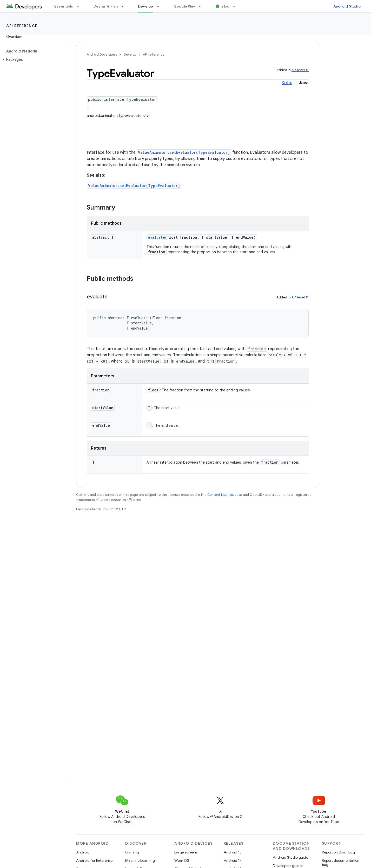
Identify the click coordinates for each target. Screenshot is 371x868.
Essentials (64, 6)
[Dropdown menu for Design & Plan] (125, 6)
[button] (34, 59)
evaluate (156, 237)
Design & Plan (106, 6)
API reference (22, 26)
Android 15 (233, 852)
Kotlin (287, 83)
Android (83, 852)
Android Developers (102, 54)
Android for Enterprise (94, 860)
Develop (130, 54)
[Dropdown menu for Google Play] (202, 6)
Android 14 (233, 860)
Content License (220, 495)
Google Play (184, 6)
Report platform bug (338, 852)
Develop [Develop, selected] (146, 6)
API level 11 (300, 70)
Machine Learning (140, 860)
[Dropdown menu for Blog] (236, 6)
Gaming (132, 852)
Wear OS (182, 860)
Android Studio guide (290, 857)
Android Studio (347, 6)
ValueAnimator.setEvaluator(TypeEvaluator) (184, 152)
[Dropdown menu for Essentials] (80, 6)
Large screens (186, 852)
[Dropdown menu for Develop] (160, 6)
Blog (225, 6)
